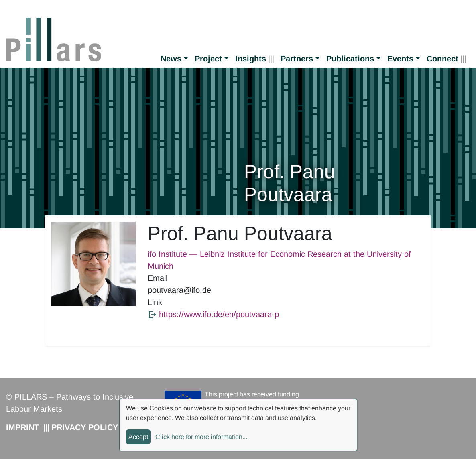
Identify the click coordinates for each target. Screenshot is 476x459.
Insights (251, 59)
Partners (297, 59)
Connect (442, 59)
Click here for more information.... (202, 437)
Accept (138, 437)
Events (400, 59)
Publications (350, 59)
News (171, 59)
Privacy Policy (85, 427)
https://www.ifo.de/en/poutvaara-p (219, 314)
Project (208, 59)
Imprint (22, 427)
